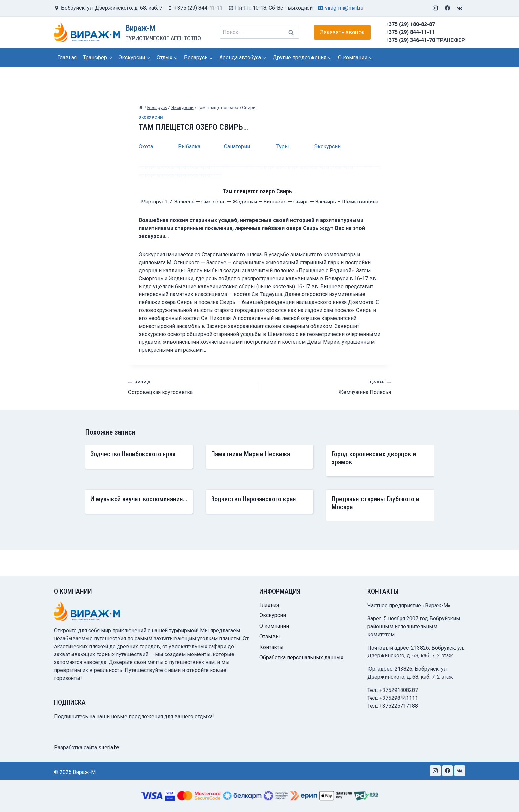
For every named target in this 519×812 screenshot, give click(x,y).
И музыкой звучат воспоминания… (139, 499)
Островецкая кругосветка (191, 387)
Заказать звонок (342, 32)
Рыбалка (189, 146)
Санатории (237, 146)
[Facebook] (448, 8)
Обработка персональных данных (301, 658)
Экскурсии (151, 118)
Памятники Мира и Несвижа (251, 454)
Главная (67, 57)
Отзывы (270, 636)
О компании (274, 626)
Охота (146, 146)
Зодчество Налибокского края (133, 454)
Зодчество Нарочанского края (254, 499)
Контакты (272, 647)
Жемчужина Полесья (328, 387)
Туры (283, 146)
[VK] (460, 8)
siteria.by (109, 748)
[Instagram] (435, 8)
